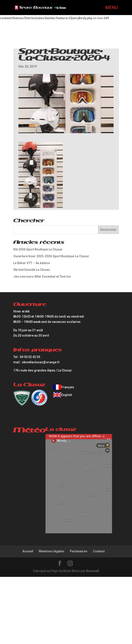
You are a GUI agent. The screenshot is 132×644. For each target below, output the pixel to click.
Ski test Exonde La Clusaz (32, 270)
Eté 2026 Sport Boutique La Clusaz (38, 249)
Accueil (28, 551)
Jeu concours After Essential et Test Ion (42, 277)
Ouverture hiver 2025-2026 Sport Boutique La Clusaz (51, 256)
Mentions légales (52, 551)
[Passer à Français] (64, 387)
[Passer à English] (64, 395)
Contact (99, 551)
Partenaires (79, 551)
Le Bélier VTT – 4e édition (32, 263)
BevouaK (93, 571)
